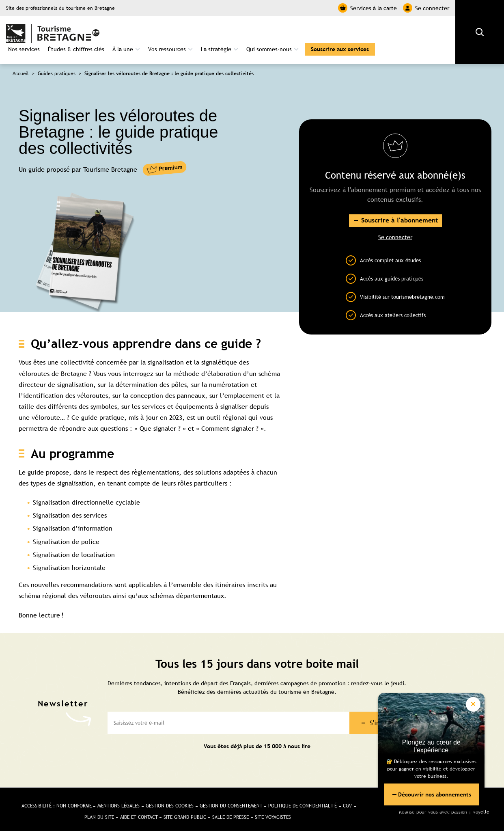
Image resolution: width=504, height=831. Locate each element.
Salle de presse (230, 812)
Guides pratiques (57, 69)
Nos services (24, 44)
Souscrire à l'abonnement (399, 215)
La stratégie (216, 44)
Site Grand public (185, 812)
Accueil (21, 69)
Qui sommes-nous (269, 44)
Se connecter (426, 8)
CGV (348, 801)
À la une (123, 44)
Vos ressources (167, 44)
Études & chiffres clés (76, 44)
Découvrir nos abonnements (432, 794)
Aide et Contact (139, 812)
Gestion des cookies (170, 801)
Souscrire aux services (340, 44)
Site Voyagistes (273, 812)
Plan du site (99, 812)
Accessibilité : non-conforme (56, 801)
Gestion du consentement (231, 801)
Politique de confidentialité (303, 801)
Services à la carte (367, 8)
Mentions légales (118, 801)
